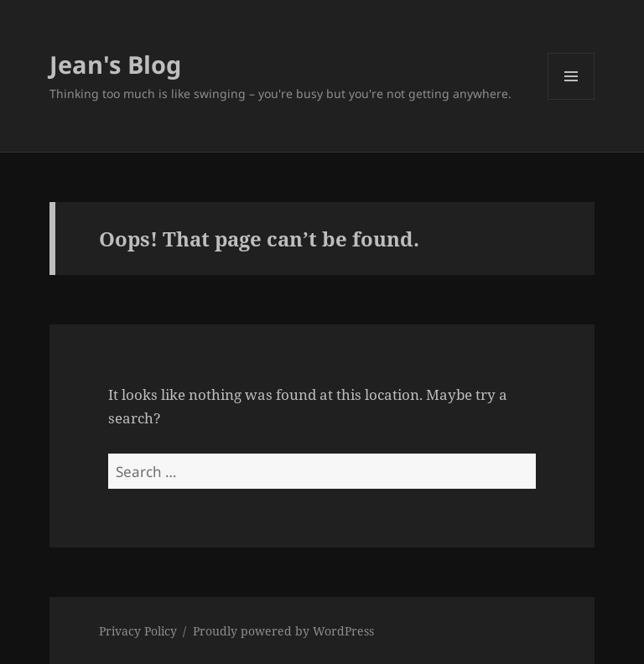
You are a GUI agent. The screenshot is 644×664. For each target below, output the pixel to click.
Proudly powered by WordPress (283, 631)
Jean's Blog (115, 64)
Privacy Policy (138, 631)
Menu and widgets (571, 99)
